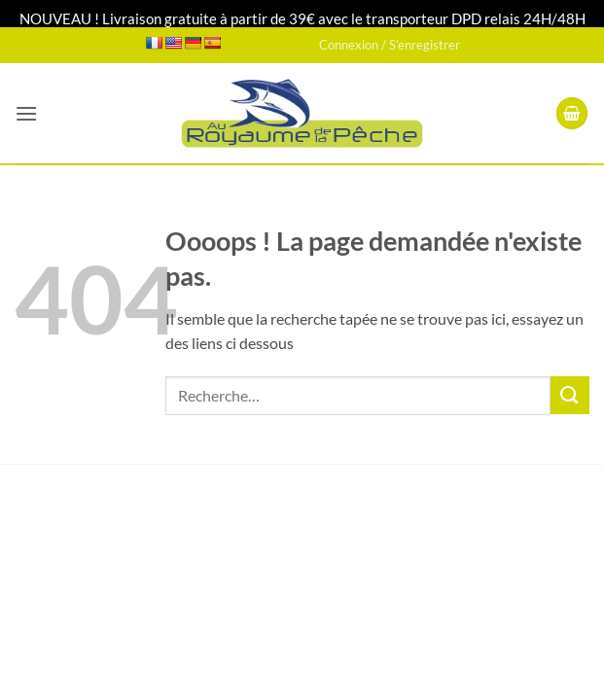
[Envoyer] (570, 395)
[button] (26, 113)
